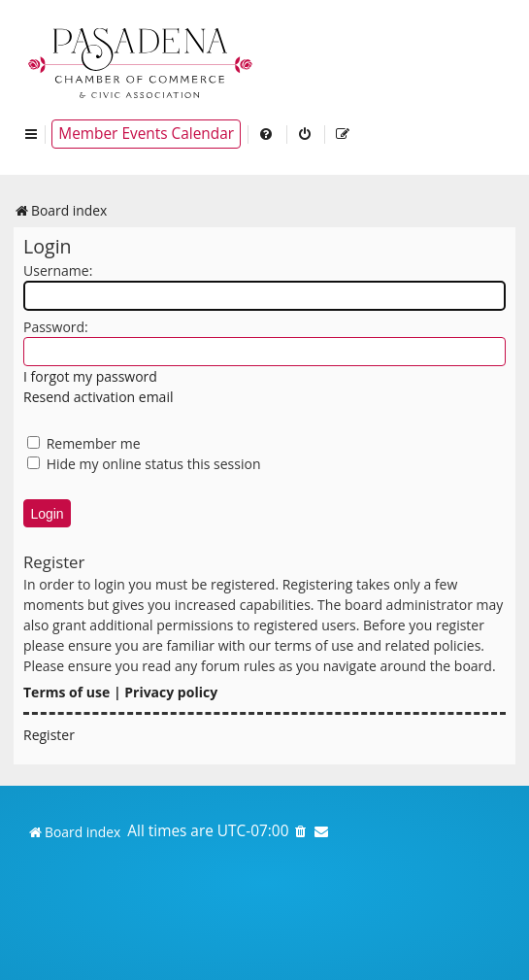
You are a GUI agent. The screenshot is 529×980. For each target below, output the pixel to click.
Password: (56, 327)
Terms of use (66, 692)
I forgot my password (90, 376)
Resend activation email (98, 397)
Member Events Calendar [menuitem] (146, 134)
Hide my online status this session (144, 464)
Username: (58, 270)
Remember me (84, 443)
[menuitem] (267, 134)
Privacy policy (171, 692)
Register (49, 735)
